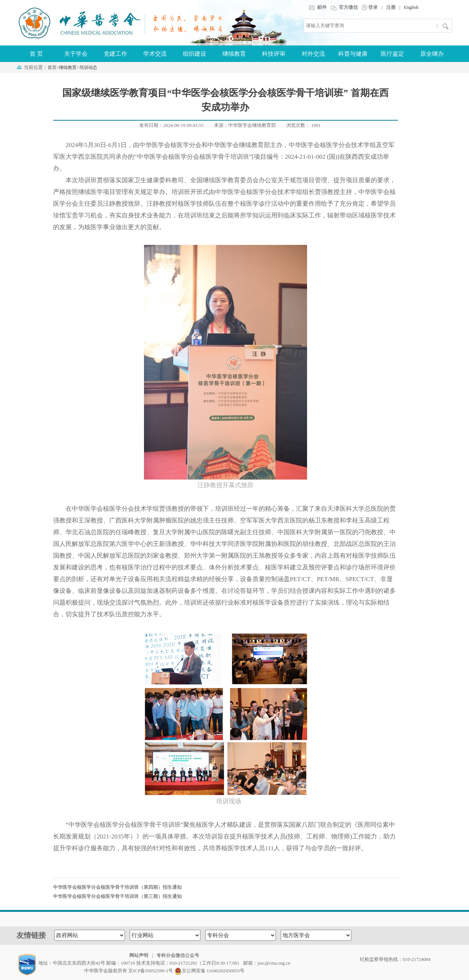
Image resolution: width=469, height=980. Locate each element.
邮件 (317, 7)
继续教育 (234, 54)
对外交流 (313, 54)
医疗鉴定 (392, 54)
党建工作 (115, 54)
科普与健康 (353, 54)
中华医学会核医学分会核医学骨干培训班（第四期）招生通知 (117, 887)
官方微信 (344, 7)
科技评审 (274, 54)
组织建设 (195, 54)
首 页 (36, 54)
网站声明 (139, 955)
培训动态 (88, 67)
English (411, 7)
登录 (370, 7)
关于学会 (76, 54)
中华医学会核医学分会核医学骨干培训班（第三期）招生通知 (117, 896)
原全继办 (432, 54)
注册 (391, 7)
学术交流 (155, 54)
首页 (52, 67)
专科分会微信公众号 (178, 955)
